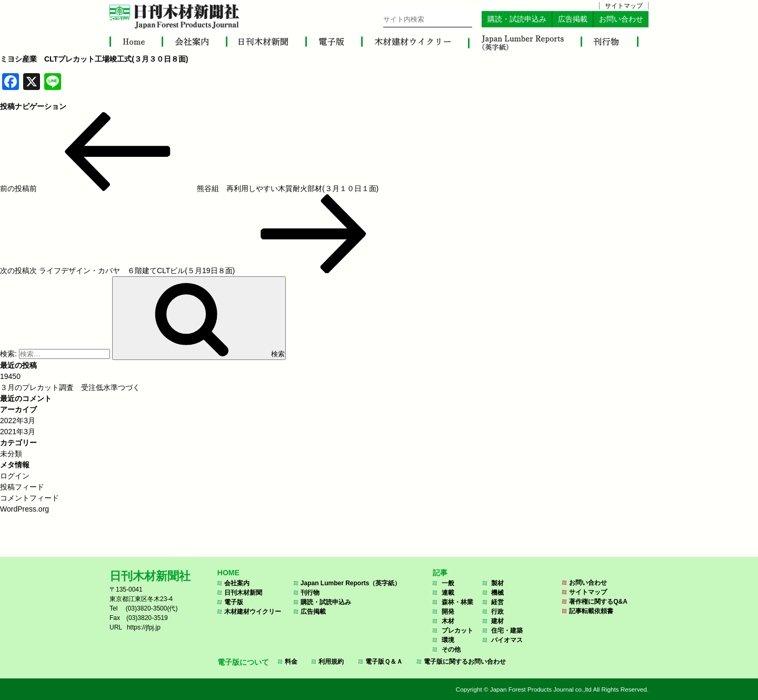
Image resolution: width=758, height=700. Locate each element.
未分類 (11, 454)
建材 (497, 621)
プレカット (457, 631)
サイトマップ (624, 6)
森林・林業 (457, 602)
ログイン (15, 476)
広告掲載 (573, 19)
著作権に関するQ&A (598, 602)
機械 (497, 593)
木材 (448, 621)
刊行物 (310, 593)
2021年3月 (18, 432)
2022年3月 (18, 421)
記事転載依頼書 (591, 611)
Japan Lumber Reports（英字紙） (351, 583)
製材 (497, 583)
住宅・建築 (507, 631)
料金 (291, 662)
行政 (497, 612)
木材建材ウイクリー (253, 612)
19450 (10, 376)
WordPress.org (24, 509)
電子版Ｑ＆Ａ (384, 662)
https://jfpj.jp (144, 627)
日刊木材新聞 (243, 593)
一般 (448, 583)
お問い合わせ (621, 19)
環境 (448, 640)
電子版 (234, 602)
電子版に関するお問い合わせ (465, 662)
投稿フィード (22, 487)
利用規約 (331, 662)
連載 (448, 593)
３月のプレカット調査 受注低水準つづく (70, 387)
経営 (497, 602)
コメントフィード (29, 498)
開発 (448, 612)
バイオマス (507, 640)
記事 (440, 573)
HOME (228, 573)
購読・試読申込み (517, 19)
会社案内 (237, 583)
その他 (451, 649)
